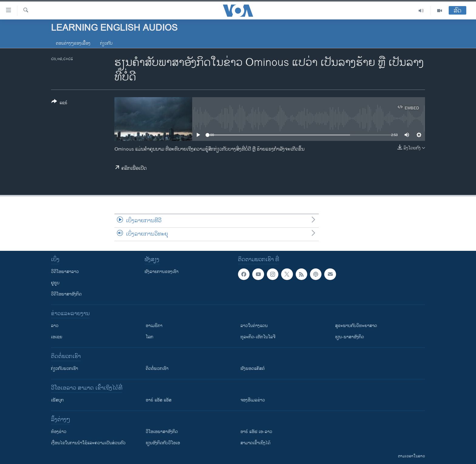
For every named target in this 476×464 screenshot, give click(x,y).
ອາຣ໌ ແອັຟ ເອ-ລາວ (256, 432)
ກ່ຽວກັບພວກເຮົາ (65, 368)
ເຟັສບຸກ (57, 400)
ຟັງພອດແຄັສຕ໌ (253, 368)
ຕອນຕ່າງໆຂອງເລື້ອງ (73, 43)
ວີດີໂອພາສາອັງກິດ (66, 294)
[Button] (59, 103)
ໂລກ (150, 337)
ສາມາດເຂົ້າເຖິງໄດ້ (255, 443)
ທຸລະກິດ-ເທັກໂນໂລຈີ (258, 337)
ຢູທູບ (55, 283)
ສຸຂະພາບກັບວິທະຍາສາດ (356, 326)
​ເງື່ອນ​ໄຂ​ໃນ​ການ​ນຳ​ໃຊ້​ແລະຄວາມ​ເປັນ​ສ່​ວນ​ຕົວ (88, 443)
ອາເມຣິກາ (154, 326)
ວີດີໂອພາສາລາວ (65, 272)
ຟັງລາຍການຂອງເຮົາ (161, 272)
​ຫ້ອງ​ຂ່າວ (59, 432)
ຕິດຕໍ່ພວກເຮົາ (157, 368)
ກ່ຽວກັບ (106, 43)
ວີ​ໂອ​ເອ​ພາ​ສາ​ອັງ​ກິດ (162, 432)
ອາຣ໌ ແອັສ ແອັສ (159, 400)
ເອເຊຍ (57, 337)
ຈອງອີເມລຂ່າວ (253, 400)
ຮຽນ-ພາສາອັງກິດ (350, 337)
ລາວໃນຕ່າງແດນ (254, 326)
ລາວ (55, 326)
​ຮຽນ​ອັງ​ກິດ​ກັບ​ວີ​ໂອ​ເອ (163, 443)
